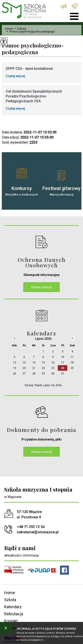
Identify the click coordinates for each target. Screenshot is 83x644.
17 (63, 363)
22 (43, 368)
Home (9, 29)
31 (63, 374)
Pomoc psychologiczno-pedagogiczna (33, 49)
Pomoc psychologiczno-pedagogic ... (31, 31)
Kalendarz (13, 607)
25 (72, 368)
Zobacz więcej (41, 287)
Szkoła (19, 29)
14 (34, 363)
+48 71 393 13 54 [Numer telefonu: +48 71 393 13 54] (31, 527)
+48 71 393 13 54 (75, 6)
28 (34, 374)
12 (15, 363)
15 (43, 363)
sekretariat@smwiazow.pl (64, 6)
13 (24, 363)
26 (15, 374)
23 (53, 368)
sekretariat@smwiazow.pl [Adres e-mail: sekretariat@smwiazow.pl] (38, 532)
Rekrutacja (14, 614)
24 (63, 368)
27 (24, 374)
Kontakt (11, 621)
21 (34, 368)
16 (53, 363)
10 (63, 357)
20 (24, 368)
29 (43, 374)
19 (15, 368)
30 (53, 374)
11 (72, 357)
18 (72, 363)
